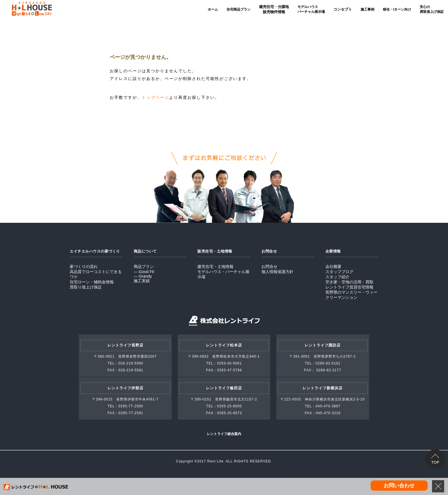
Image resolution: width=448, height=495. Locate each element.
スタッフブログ (339, 272)
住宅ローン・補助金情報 (92, 282)
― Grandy (143, 276)
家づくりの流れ (84, 266)
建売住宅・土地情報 (215, 266)
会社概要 (333, 266)
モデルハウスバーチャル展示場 (311, 9)
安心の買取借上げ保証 (432, 9)
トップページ (155, 97)
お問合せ (269, 266)
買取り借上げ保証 (86, 287)
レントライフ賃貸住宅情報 (349, 287)
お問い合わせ (399, 486)
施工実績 (142, 281)
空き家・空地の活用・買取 (349, 282)
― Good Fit (144, 272)
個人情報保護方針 (277, 272)
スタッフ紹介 (337, 277)
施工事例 (367, 9)
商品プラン (144, 266)
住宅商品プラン (239, 9)
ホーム (213, 9)
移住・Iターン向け (397, 9)
